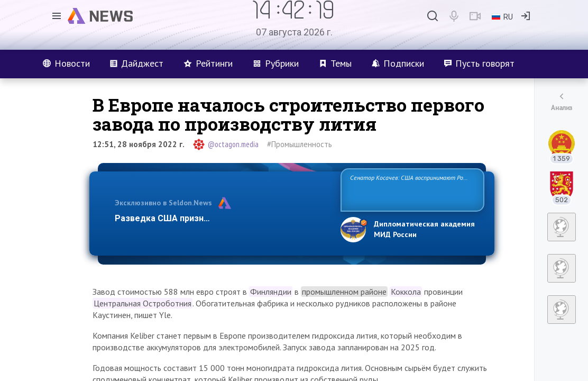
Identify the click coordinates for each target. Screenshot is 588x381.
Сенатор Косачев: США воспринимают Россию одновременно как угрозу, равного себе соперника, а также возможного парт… (411, 189)
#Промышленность (300, 144)
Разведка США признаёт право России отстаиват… (222, 218)
